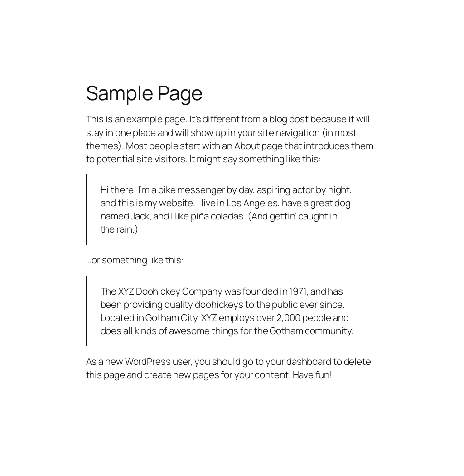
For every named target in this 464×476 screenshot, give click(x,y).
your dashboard (298, 361)
